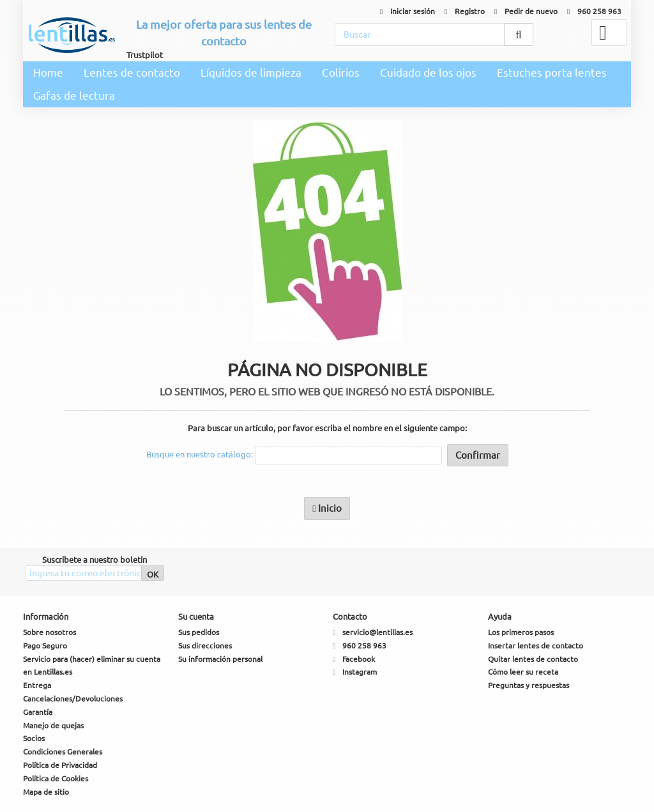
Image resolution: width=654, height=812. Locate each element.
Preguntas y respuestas (529, 685)
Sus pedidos (199, 632)
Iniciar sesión (407, 11)
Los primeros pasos (521, 632)
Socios (34, 738)
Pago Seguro (45, 646)
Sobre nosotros (49, 632)
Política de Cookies (56, 778)
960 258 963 (594, 11)
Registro (465, 11)
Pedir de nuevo (526, 11)
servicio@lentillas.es (377, 632)
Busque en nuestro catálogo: (200, 454)
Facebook (359, 659)
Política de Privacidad (60, 765)
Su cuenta (196, 617)
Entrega (37, 685)
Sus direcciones (205, 646)
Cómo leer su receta (523, 672)
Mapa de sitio (46, 792)
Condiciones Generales (63, 752)
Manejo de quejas (53, 725)
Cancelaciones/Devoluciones (73, 699)
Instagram (360, 672)
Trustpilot (145, 55)
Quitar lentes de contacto (533, 659)
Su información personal (220, 659)
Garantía (38, 712)
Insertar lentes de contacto (536, 646)
